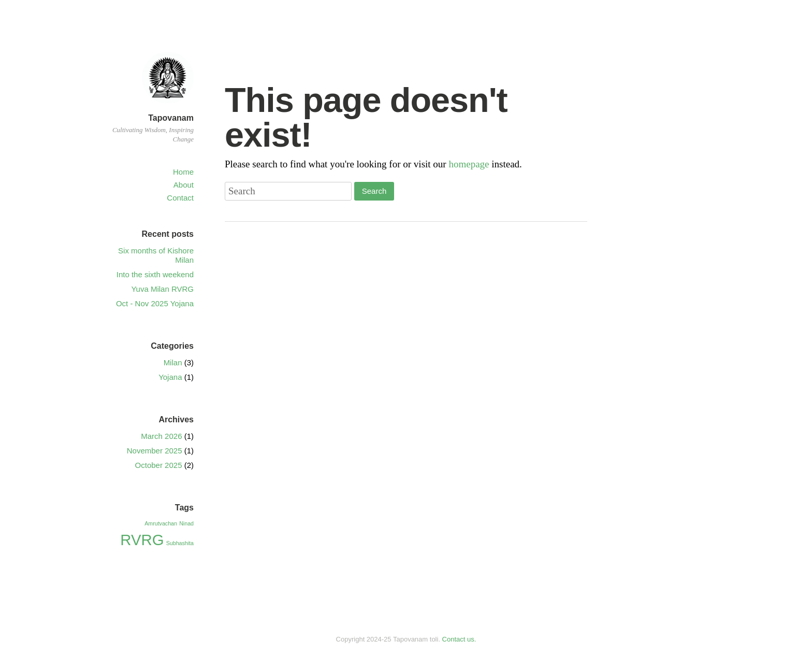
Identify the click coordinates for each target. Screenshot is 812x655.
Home (183, 172)
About (184, 185)
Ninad (186, 523)
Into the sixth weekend (155, 274)
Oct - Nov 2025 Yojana (155, 303)
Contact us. (459, 639)
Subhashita (180, 543)
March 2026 (161, 436)
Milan (173, 362)
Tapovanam (171, 118)
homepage (469, 164)
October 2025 (159, 465)
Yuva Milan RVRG (162, 289)
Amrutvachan (161, 523)
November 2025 (155, 451)
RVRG (142, 540)
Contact (180, 198)
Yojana (170, 377)
